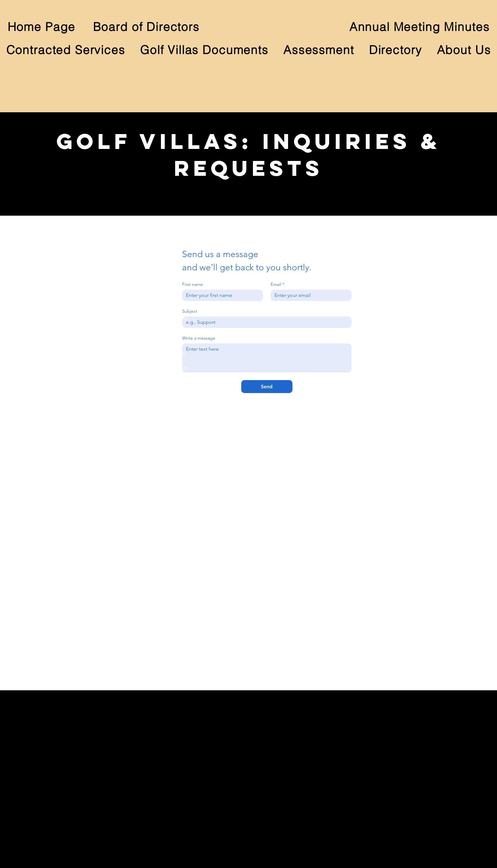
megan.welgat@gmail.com (157, 559)
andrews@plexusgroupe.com (161, 502)
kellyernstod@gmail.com (155, 460)
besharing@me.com (150, 361)
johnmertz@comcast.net (154, 304)
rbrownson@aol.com (150, 403)
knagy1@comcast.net (152, 262)
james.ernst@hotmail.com (156, 453)
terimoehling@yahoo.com (156, 608)
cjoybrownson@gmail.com (157, 410)
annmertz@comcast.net (154, 311)
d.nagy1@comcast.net (153, 255)
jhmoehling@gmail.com (154, 601)
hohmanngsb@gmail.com (156, 354)
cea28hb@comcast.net (153, 509)
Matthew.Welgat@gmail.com (159, 552)
